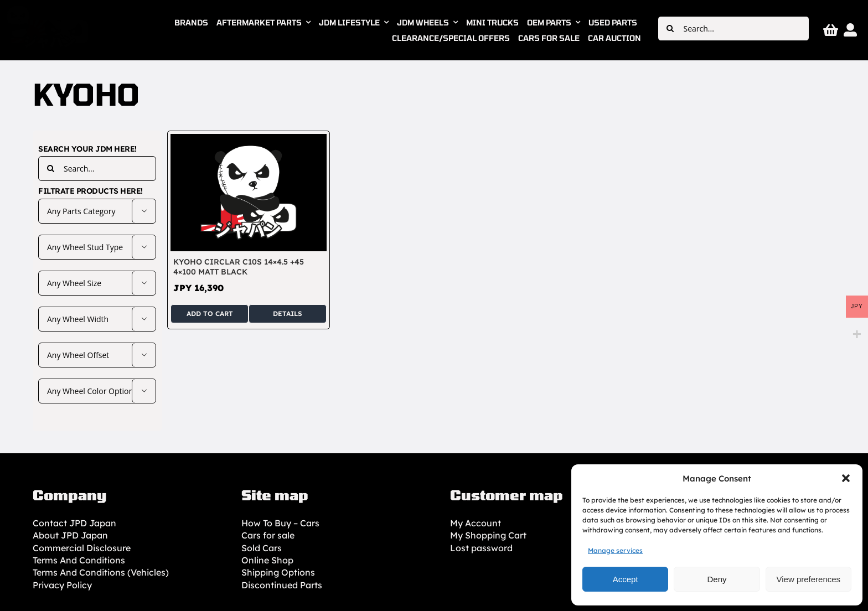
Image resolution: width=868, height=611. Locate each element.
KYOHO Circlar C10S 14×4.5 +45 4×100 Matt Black (239, 267)
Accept (626, 579)
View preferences (809, 579)
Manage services (615, 550)
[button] (846, 478)
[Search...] (733, 29)
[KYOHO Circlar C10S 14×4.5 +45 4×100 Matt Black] (249, 140)
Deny (717, 579)
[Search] (670, 29)
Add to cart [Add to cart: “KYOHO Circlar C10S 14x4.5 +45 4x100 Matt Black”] (210, 314)
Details (288, 314)
